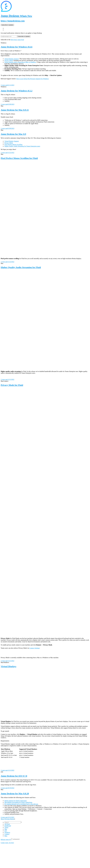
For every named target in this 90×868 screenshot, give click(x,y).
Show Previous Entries (8, 819)
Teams (6, 827)
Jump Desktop (16, 16)
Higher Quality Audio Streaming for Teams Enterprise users (22, 146)
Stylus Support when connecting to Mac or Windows (20, 62)
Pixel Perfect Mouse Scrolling (13, 145)
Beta (6, 836)
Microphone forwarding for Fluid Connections (18, 802)
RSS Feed (14, 40)
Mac (6, 829)
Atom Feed (21, 40)
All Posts (7, 824)
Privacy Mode (9, 60)
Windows (7, 832)
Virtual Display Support (12, 59)
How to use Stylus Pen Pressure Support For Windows (33, 79)
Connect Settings (34, 648)
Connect (7, 834)
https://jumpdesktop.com (13, 21)
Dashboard (8, 826)
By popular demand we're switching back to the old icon (21, 804)
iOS (6, 831)
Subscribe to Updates (7, 25)
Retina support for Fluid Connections (16, 801)
